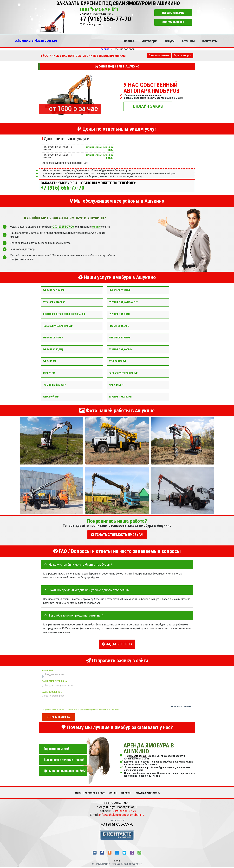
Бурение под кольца (121, 350)
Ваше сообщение (52, 690)
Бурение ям (49, 361)
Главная (129, 41)
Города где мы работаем (147, 791)
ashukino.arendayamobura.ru (36, 40)
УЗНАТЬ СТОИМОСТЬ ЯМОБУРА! (117, 535)
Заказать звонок (159, 55)
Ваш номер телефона (54, 679)
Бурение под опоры (120, 397)
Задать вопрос (183, 55)
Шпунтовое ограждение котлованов (64, 314)
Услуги (169, 41)
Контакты (210, 41)
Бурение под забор (54, 290)
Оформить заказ (173, 22)
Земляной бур (51, 397)
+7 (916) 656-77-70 (105, 19)
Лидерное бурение (120, 338)
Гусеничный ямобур (54, 385)
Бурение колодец (53, 350)
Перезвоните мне (173, 13)
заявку (96, 227)
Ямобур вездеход (119, 326)
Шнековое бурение (120, 290)
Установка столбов (54, 302)
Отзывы (188, 41)
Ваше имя (47, 669)
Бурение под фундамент (123, 302)
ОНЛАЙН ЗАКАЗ (148, 106)
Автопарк (149, 41)
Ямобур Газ (49, 373)
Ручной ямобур (118, 361)
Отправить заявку (58, 715)
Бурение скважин (53, 338)
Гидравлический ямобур (123, 373)
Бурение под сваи (119, 314)
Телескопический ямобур (58, 326)
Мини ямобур (117, 385)
